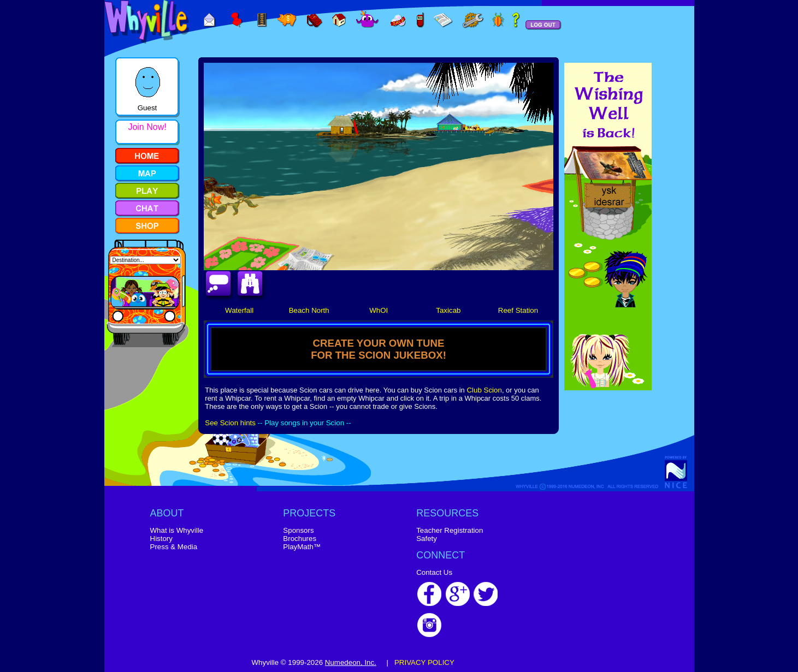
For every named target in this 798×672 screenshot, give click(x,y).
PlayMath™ (302, 547)
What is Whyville (177, 530)
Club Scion (484, 390)
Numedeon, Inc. (351, 662)
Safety (427, 539)
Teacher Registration (450, 530)
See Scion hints (230, 423)
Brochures (300, 539)
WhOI (379, 310)
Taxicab (448, 310)
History (161, 539)
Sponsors (298, 530)
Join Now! (147, 127)
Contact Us (434, 572)
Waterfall (239, 310)
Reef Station (518, 310)
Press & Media (174, 547)
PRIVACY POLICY (424, 662)
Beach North (309, 310)
